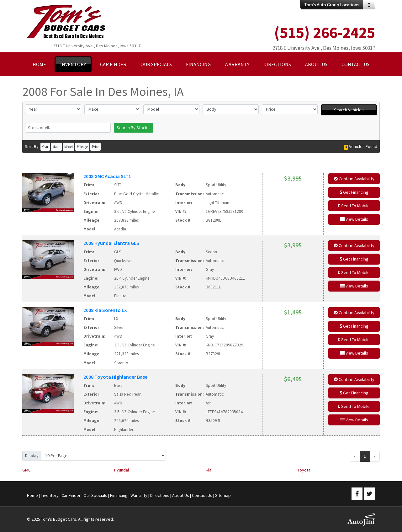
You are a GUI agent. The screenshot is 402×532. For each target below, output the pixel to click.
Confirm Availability (354, 179)
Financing (119, 495)
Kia (209, 470)
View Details (354, 219)
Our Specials (95, 495)
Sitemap (223, 495)
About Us (181, 495)
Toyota (304, 470)
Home (32, 495)
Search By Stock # (134, 128)
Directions (160, 495)
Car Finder (71, 495)
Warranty (139, 495)
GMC (26, 470)
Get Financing (354, 192)
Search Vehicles (349, 110)
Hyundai (122, 470)
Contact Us (202, 495)
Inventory (50, 495)
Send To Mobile (354, 206)
